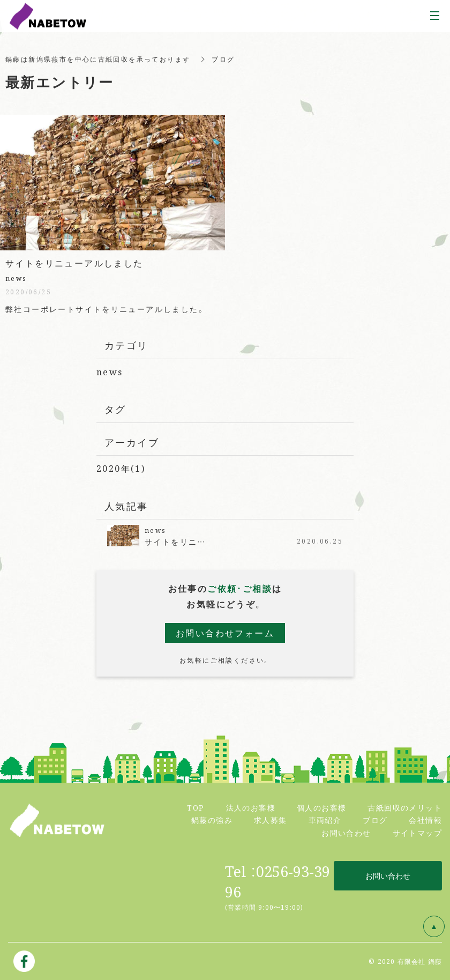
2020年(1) (121, 468)
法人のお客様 (251, 807)
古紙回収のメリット (405, 807)
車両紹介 (325, 820)
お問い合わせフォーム (225, 633)
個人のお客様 (321, 807)
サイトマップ (417, 833)
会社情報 (425, 820)
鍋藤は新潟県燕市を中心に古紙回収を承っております (98, 59)
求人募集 (271, 820)
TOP (196, 807)
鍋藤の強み (212, 820)
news (110, 372)
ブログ (375, 820)
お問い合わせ (346, 833)
